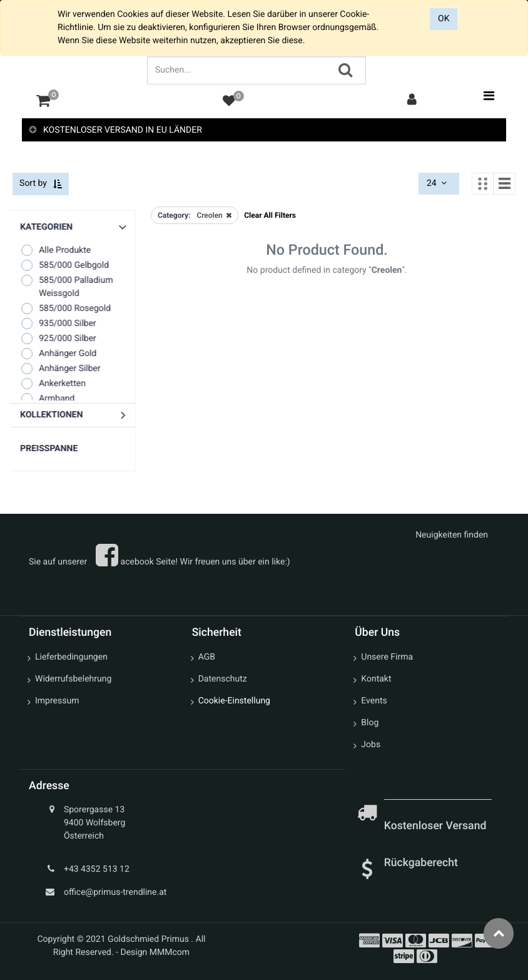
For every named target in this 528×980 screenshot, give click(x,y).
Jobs (371, 745)
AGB (207, 658)
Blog (370, 723)
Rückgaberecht (421, 863)
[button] (75, 416)
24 (438, 184)
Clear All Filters (270, 215)
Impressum (57, 702)
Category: (174, 215)
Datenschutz (223, 680)
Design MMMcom (155, 953)
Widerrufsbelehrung (73, 680)
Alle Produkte (58, 251)
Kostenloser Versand (437, 827)
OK (444, 19)
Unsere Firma (387, 658)
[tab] (264, 130)
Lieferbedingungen (71, 658)
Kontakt (376, 680)
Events (374, 702)
